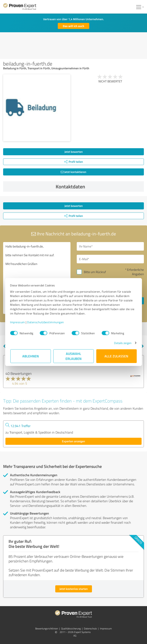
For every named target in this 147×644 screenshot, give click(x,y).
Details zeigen (122, 343)
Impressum (18, 322)
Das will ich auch (73, 26)
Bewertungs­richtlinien (47, 628)
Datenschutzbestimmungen (46, 322)
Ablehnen (31, 356)
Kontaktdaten (99, 186)
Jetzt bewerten (74, 152)
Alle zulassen (117, 356)
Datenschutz (90, 628)
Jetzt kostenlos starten (74, 589)
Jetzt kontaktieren (73, 172)
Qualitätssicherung (71, 628)
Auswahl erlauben (73, 356)
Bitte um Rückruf (95, 272)
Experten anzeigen (73, 441)
